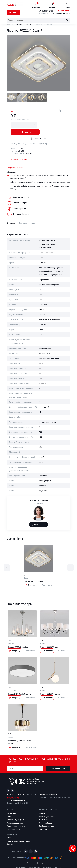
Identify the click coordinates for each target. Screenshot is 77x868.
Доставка (23, 216)
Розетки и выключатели (17, 819)
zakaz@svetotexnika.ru (61, 14)
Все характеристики (19, 152)
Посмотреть (47, 578)
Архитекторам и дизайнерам (18, 834)
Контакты (11, 837)
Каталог (10, 12)
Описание (11, 216)
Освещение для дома (15, 813)
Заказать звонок (64, 11)
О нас (9, 831)
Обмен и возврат (45, 813)
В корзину (53, 125)
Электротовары (13, 823)
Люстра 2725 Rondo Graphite (19, 687)
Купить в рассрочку (39, 137)
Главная (10, 24)
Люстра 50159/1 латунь (50, 687)
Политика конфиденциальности (38, 856)
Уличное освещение (15, 816)
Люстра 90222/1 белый (34, 575)
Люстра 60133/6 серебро (18, 640)
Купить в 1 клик (38, 132)
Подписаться (58, 762)
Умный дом (11, 807)
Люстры (28, 24)
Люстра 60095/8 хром (49, 640)
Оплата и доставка (46, 810)
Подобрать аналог (15, 161)
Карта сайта (44, 823)
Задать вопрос (39, 518)
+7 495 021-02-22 (46, 11)
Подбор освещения (46, 819)
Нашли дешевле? (19, 137)
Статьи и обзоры (45, 816)
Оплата (34, 216)
